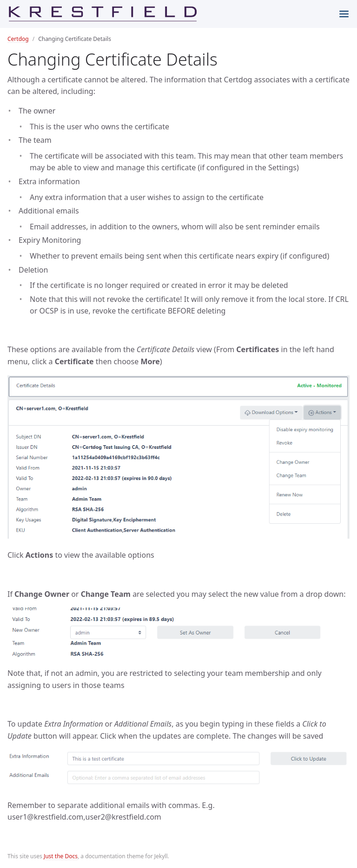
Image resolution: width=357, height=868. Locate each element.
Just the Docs (61, 856)
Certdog (18, 39)
